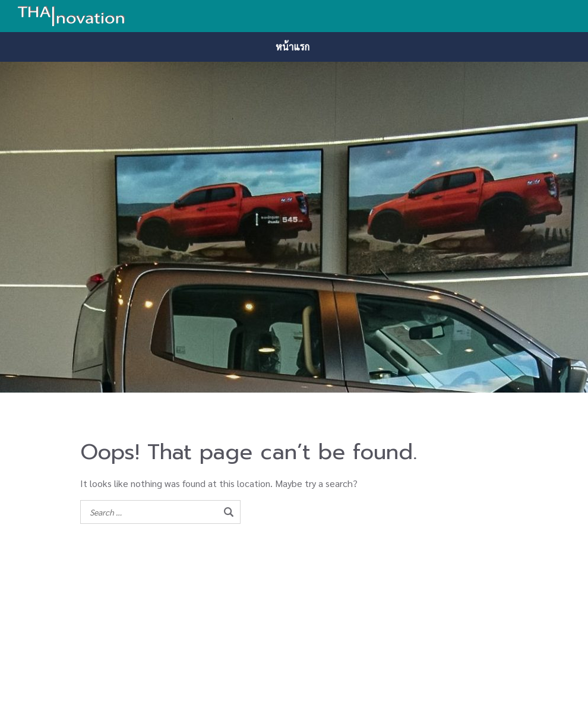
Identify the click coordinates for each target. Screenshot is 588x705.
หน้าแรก (293, 47)
